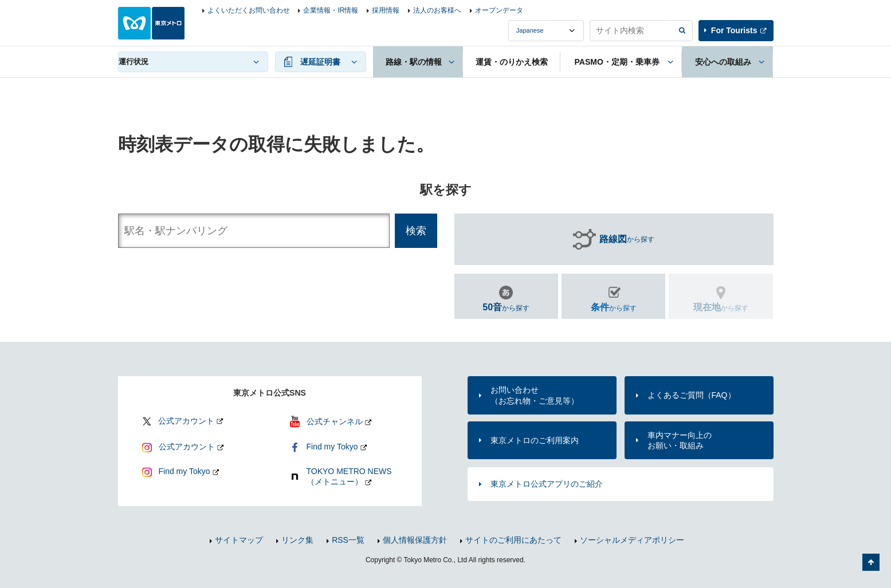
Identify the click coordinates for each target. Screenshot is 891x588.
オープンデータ (499, 10)
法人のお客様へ (437, 10)
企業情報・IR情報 (331, 10)
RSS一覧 (348, 540)
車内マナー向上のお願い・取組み (680, 440)
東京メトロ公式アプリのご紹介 (547, 484)
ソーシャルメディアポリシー (632, 540)
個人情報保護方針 (415, 540)
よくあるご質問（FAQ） (692, 395)
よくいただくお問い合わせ (249, 10)
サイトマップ (239, 540)
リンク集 (297, 540)
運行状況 (134, 62)
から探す (627, 239)
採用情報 (386, 10)
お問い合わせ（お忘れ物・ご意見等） (535, 395)
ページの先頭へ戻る (871, 562)
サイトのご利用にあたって (513, 540)
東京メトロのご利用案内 (535, 440)
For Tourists (734, 30)
